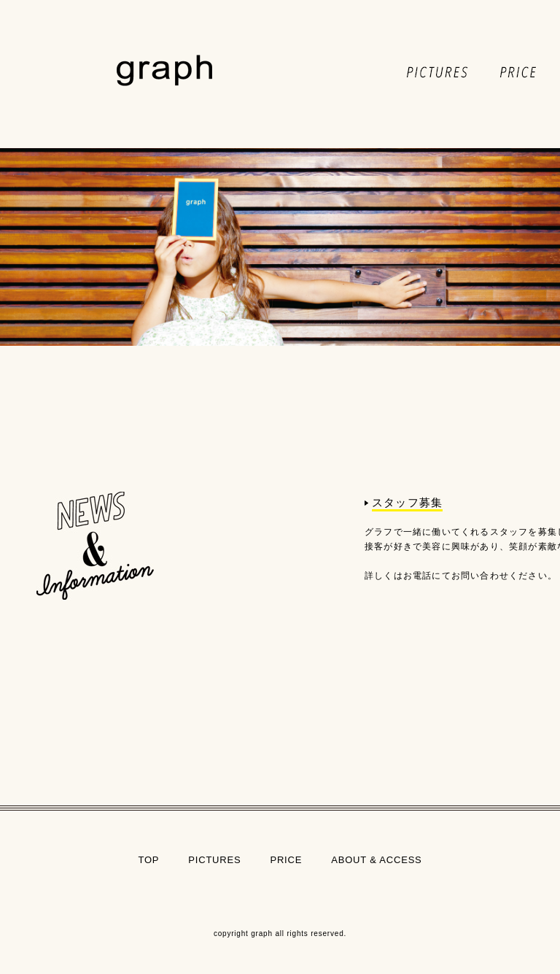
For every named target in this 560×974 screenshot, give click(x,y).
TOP (148, 860)
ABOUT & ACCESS (376, 860)
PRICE (286, 860)
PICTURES (214, 860)
